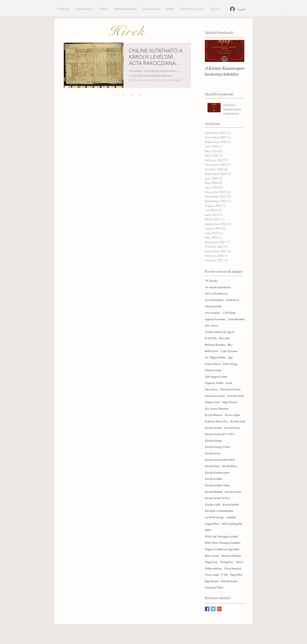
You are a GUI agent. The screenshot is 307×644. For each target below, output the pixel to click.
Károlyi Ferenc (232, 428)
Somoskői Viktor (214, 587)
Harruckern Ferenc (231, 389)
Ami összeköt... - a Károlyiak (220, 313)
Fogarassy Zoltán (214, 383)
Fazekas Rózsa (213, 364)
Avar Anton (211, 325)
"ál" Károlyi (211, 281)
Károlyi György (213, 440)
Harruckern (211, 389)
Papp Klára (236, 575)
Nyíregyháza (227, 562)
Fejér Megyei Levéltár (216, 377)
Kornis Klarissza (214, 415)
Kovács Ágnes (233, 415)
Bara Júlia (224, 338)
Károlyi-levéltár (231, 504)
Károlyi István (213, 453)
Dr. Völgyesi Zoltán (215, 357)
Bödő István (211, 351)
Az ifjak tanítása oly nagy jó (220, 332)
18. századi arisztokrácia (218, 287)
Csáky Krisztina (229, 351)
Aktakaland (232, 300)
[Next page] (140, 95)
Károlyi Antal (238, 421)
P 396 (224, 575)
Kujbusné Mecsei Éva (216, 421)
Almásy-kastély (213, 306)
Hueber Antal (212, 402)
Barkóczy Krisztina (215, 345)
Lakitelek (231, 517)
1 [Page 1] (123, 95)
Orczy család (212, 575)
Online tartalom (213, 568)
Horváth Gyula (236, 396)
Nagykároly (211, 562)
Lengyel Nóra (212, 524)
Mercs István (212, 556)
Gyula (229, 383)
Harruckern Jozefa (215, 396)
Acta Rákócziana (214, 300)
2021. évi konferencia (216, 293)
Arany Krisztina (236, 319)
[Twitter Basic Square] (213, 609)
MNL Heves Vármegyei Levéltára (223, 543)
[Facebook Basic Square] (207, 609)
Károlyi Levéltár (213, 479)
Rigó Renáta (212, 581)
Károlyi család (213, 504)
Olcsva (240, 562)
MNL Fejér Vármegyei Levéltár (221, 536)
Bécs (230, 345)
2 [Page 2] (132, 95)
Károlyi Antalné (213, 428)
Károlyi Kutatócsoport (217, 472)
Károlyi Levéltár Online (217, 485)
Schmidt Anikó (229, 581)
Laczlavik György (214, 517)
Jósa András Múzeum (217, 408)
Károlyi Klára (230, 466)
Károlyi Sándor (233, 492)
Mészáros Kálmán (231, 556)
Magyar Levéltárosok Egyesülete (222, 549)
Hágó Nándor (230, 402)
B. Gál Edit (211, 338)
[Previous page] (115, 95)
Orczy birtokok (233, 568)
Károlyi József (212, 466)
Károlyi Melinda (214, 492)
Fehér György (230, 364)
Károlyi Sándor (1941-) (218, 498)
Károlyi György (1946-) (218, 447)
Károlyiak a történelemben (219, 511)
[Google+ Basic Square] (219, 609)
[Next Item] (238, 51)
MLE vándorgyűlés (232, 524)
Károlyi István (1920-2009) (220, 460)
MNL (208, 530)
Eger (231, 357)
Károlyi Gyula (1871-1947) (220, 434)
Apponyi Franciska (215, 319)
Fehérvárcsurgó (213, 370)
